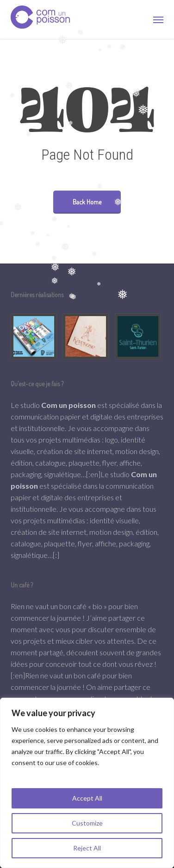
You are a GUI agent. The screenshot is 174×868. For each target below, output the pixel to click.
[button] (158, 19)
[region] (87, 783)
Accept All (87, 798)
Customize (87, 823)
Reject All (87, 848)
